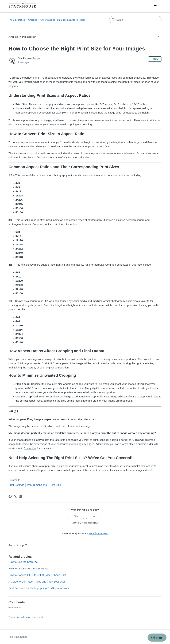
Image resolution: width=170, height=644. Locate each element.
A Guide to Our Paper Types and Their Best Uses (37, 582)
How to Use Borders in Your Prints (28, 568)
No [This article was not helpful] (94, 516)
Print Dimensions (37, 485)
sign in (19, 617)
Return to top (18, 545)
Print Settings (16, 485)
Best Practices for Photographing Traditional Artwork (39, 588)
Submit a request (98, 533)
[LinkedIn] (20, 496)
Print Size (55, 485)
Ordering (33, 20)
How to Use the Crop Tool (23, 562)
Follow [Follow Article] (155, 59)
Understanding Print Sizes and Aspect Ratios (63, 20)
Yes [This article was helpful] (76, 516)
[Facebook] (10, 496)
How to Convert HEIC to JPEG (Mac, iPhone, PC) (37, 575)
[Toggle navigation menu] (155, 6)
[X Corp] (15, 496)
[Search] (135, 20)
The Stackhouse (17, 20)
